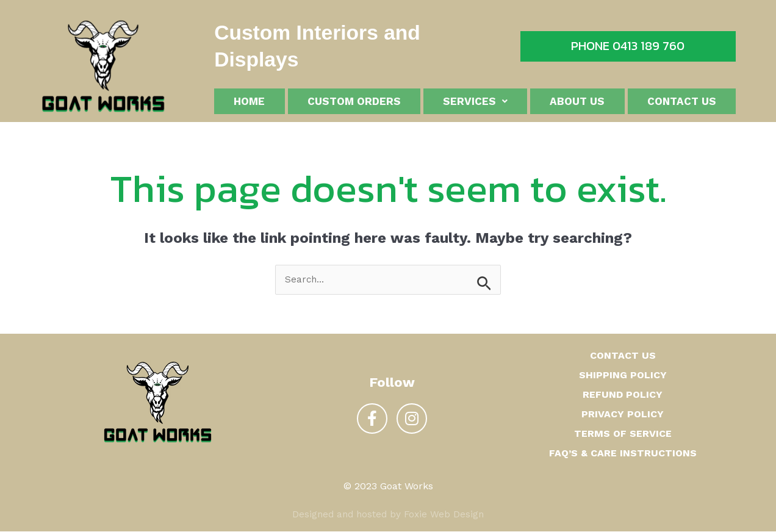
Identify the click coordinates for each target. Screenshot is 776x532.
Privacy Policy (623, 415)
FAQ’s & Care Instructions (623, 454)
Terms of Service (623, 434)
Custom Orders (354, 102)
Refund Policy (623, 395)
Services (475, 102)
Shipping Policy (623, 376)
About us (577, 102)
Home (249, 102)
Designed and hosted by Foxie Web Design (388, 515)
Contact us (682, 102)
